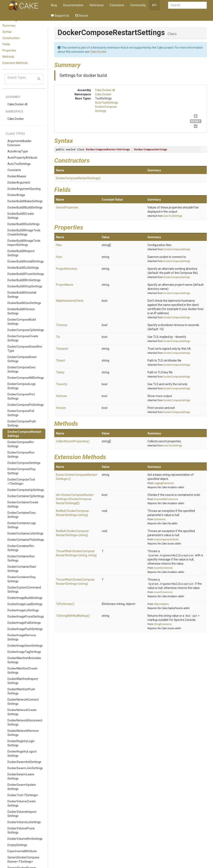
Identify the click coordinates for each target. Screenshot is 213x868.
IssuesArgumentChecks (166, 539)
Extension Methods (15, 63)
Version (61, 408)
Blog (54, 5)
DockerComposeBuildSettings (22, 322)
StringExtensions (163, 624)
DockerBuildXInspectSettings (21, 253)
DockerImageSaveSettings (25, 646)
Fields (6, 44)
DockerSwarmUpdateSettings (22, 787)
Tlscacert (62, 349)
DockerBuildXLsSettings (23, 268)
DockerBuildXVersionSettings (21, 311)
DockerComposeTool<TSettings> (21, 482)
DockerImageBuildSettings (25, 598)
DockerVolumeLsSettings (24, 822)
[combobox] (187, 5)
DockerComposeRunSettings (21, 455)
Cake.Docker (16, 119)
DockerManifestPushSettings (21, 691)
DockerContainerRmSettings (21, 548)
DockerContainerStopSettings (22, 579)
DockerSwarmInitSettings (24, 762)
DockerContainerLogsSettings (22, 525)
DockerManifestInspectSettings (23, 681)
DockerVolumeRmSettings (25, 839)
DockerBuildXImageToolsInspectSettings (24, 243)
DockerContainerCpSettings (26, 496)
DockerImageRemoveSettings (22, 637)
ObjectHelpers (161, 604)
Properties (9, 50)
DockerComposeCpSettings (26, 330)
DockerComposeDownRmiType (25, 349)
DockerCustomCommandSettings (24, 590)
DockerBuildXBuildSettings (25, 207)
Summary (9, 26)
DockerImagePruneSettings (26, 617)
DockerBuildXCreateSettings (21, 216)
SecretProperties (67, 207)
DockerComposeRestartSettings (24, 434)
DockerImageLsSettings (23, 610)
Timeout (62, 325)
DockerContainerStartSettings (22, 569)
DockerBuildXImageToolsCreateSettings (24, 232)
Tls (58, 337)
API (154, 5)
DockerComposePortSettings (21, 396)
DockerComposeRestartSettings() (78, 178)
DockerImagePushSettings (25, 629)
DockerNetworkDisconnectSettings (25, 722)
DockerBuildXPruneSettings (26, 274)
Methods (8, 57)
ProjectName (65, 285)
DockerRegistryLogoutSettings (22, 754)
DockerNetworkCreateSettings (22, 712)
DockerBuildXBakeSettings (25, 201)
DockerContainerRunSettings (21, 558)
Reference (97, 5)
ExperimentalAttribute (22, 851)
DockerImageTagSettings (24, 652)
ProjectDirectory (67, 269)
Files (59, 245)
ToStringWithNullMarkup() (73, 616)
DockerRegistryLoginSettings (21, 743)
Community (138, 5)
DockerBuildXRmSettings (24, 280)
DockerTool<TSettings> (23, 795)
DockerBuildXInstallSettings (26, 261)
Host (59, 257)
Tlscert (61, 360)
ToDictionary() (65, 604)
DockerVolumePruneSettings (21, 830)
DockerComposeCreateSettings (23, 338)
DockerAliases (17, 176)
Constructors (11, 38)
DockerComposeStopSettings (22, 471)
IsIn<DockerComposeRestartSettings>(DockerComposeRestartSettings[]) (75, 499)
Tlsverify (62, 384)
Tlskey (60, 372)
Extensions (117, 5)
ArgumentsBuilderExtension (20, 143)
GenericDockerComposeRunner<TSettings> (23, 859)
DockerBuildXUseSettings (24, 303)
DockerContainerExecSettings (22, 515)
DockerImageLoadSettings (25, 604)
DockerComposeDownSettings (22, 359)
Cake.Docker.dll (17, 104)
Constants (14, 170)
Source (82, 16)
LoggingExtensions (164, 483)
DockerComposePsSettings (26, 405)
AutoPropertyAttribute (22, 158)
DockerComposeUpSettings (26, 490)
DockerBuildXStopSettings (25, 286)
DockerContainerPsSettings (26, 540)
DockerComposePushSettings (22, 423)
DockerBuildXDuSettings (24, 224)
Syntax (7, 32)
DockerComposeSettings (24, 463)
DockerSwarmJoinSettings (25, 768)
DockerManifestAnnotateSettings (24, 660)
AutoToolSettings (19, 164)
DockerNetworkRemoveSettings (23, 733)
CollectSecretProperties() (73, 441)
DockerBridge (16, 195)
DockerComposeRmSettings (21, 444)
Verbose (61, 396)
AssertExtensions (163, 568)
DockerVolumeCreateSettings (22, 803)
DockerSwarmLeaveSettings (21, 776)
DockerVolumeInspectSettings (22, 814)
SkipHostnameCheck (70, 301)
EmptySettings (17, 845)
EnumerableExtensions (166, 499)
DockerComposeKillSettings (26, 378)
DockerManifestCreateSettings (22, 671)
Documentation (73, 5)
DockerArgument (19, 183)
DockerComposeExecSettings (22, 369)
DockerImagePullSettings (24, 623)
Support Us (60, 16)
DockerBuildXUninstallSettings (22, 295)
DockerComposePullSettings (21, 413)
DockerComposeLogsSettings (22, 386)
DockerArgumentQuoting (24, 189)
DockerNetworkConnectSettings (23, 702)
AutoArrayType (18, 151)
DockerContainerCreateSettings (23, 504)
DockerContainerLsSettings (25, 533)
